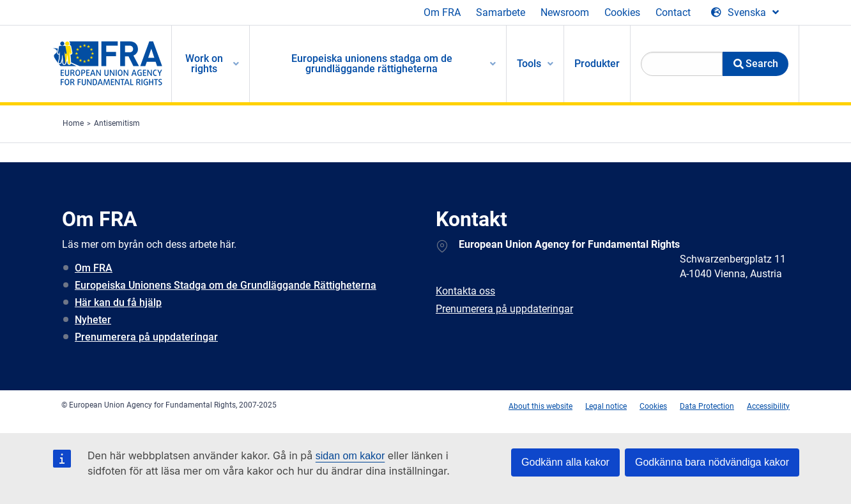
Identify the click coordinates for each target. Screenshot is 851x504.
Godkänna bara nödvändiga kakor (712, 462)
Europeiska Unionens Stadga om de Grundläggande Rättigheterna (226, 285)
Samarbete (501, 12)
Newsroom (565, 12)
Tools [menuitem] (529, 64)
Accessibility (768, 406)
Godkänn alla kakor (565, 462)
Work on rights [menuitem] (204, 64)
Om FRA (442, 12)
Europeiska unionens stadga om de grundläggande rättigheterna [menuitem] (372, 64)
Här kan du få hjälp (118, 302)
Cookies (622, 12)
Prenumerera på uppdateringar (146, 337)
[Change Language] (745, 13)
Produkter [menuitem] (597, 64)
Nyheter (93, 320)
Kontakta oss (465, 291)
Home (73, 123)
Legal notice (606, 406)
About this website (540, 406)
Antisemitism (117, 123)
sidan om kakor (350, 456)
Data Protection (707, 406)
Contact (673, 12)
